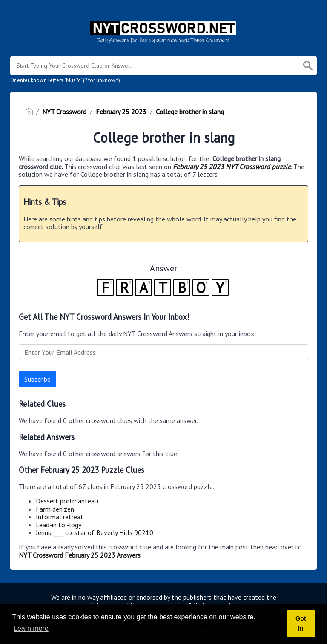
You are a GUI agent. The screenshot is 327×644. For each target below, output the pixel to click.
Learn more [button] (31, 628)
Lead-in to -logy (59, 525)
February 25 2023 (121, 112)
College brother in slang (190, 112)
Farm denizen (55, 509)
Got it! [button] (301, 624)
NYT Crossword (64, 112)
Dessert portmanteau (67, 501)
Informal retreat (60, 517)
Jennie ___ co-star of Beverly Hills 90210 (95, 532)
